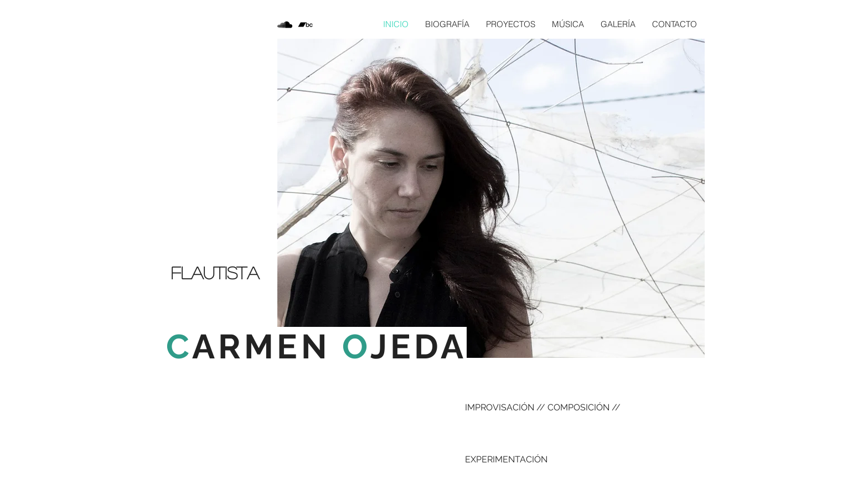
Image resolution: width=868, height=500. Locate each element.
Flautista (215, 272)
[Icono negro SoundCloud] (285, 25)
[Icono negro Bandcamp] (305, 25)
